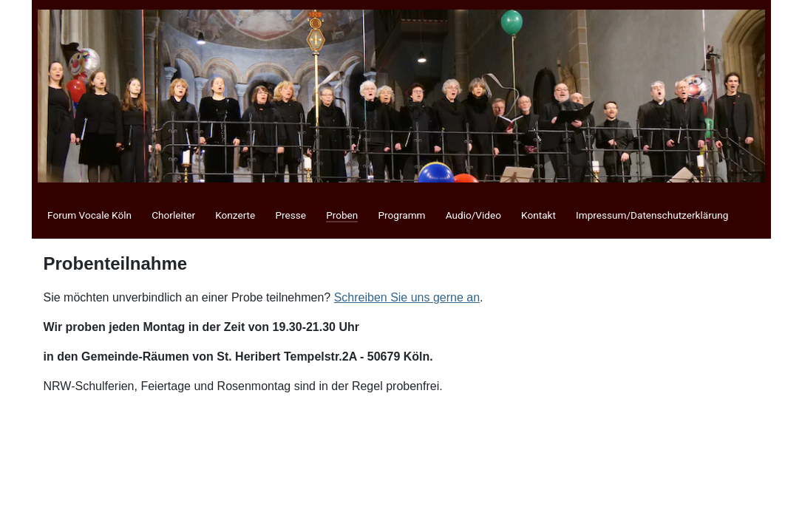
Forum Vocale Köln (89, 215)
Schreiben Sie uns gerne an (407, 297)
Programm (401, 215)
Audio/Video (473, 215)
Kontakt (538, 215)
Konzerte (235, 215)
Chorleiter (173, 215)
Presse (290, 215)
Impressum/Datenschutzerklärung (652, 215)
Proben (342, 215)
